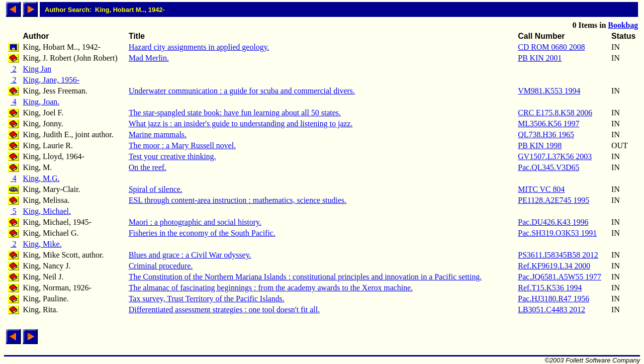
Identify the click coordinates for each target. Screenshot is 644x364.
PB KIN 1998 (540, 145)
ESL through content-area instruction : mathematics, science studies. (238, 200)
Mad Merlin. (149, 58)
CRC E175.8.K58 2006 (555, 113)
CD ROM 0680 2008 (552, 47)
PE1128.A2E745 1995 (554, 200)
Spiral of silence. (156, 189)
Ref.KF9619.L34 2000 (554, 266)
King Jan (37, 69)
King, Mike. (42, 244)
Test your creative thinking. (173, 156)
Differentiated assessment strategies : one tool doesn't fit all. (224, 310)
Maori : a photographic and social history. (195, 222)
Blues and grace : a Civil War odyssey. (190, 255)
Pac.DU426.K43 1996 (553, 222)
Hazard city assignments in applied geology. (199, 47)
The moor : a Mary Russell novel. (183, 145)
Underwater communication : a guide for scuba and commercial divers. (242, 91)
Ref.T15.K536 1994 (550, 288)
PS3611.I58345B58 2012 (558, 255)
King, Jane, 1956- (51, 80)
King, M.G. (41, 178)
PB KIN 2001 (540, 58)
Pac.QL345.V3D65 (549, 167)
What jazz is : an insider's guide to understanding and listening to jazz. (241, 124)
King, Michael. (47, 211)
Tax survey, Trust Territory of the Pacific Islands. (207, 299)
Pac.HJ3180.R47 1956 (554, 299)
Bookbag (623, 25)
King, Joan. (41, 102)
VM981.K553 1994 (549, 91)
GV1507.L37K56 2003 (555, 156)
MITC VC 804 (542, 189)
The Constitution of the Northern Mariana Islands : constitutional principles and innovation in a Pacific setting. (305, 277)
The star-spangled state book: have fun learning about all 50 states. (235, 113)
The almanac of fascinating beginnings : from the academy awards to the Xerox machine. (271, 288)
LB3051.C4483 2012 (552, 310)
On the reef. (148, 167)
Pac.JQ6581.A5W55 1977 (560, 277)
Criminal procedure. (161, 266)
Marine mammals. (158, 135)
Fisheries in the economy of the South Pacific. (202, 233)
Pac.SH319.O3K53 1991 (558, 233)
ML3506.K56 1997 (549, 124)
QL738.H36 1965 (546, 135)
